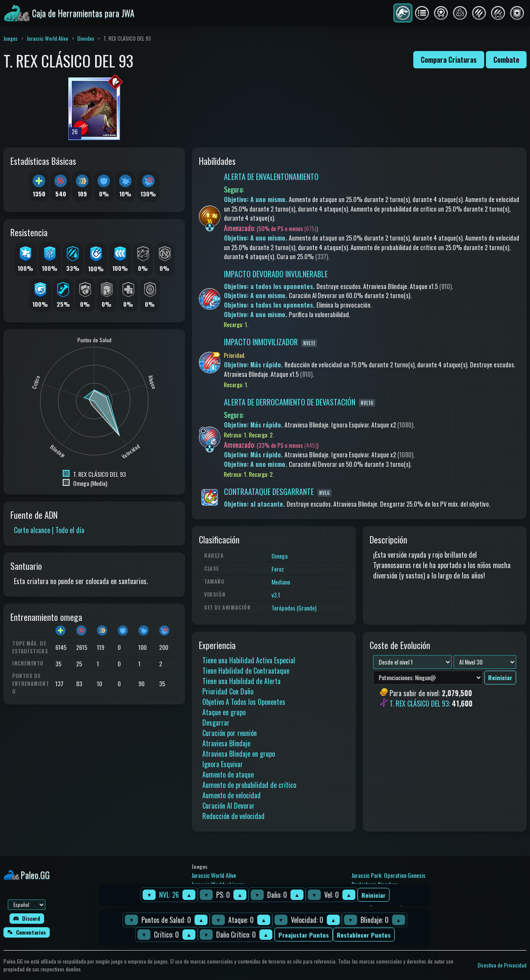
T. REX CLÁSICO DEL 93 (419, 704)
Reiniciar (374, 895)
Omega (279, 556)
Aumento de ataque (228, 774)
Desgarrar (216, 723)
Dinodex (86, 38)
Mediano (281, 582)
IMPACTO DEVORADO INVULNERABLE (276, 274)
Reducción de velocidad (233, 816)
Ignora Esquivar (223, 764)
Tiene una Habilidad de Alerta (241, 681)
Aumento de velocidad (231, 795)
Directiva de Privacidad (502, 965)
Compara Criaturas (449, 60)
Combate (506, 60)
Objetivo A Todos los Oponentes (244, 702)
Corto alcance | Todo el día (49, 530)
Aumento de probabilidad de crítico (249, 785)
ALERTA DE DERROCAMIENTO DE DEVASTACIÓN (290, 402)
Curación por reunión (230, 733)
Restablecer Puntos (364, 935)
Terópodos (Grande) (294, 608)
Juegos (11, 38)
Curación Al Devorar (228, 806)
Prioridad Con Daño (228, 691)
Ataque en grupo (224, 712)
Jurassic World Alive (48, 38)
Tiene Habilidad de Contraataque (246, 671)
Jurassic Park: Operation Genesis (388, 875)
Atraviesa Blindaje (226, 743)
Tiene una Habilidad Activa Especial (249, 660)
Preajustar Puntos (304, 935)
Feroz (278, 569)
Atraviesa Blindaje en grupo (239, 754)
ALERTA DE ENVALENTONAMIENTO (271, 177)
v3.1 (276, 595)
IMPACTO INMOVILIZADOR (261, 342)
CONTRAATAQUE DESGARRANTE (269, 492)
